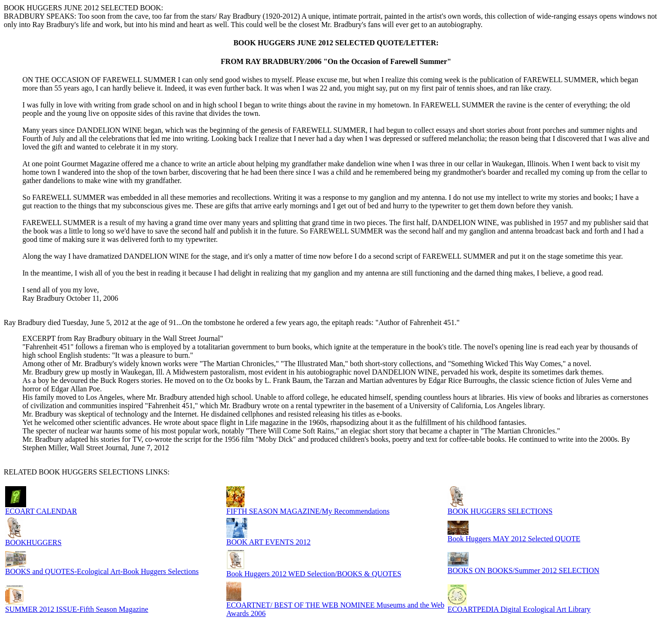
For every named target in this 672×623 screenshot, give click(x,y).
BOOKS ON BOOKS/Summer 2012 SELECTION (523, 570)
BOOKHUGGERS (33, 542)
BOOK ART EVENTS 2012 (269, 542)
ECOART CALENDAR (41, 511)
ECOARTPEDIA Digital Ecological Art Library (519, 609)
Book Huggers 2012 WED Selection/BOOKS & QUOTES (314, 574)
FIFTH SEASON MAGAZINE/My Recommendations (308, 511)
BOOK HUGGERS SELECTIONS (500, 511)
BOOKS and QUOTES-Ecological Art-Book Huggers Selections (102, 571)
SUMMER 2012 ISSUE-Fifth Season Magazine (77, 609)
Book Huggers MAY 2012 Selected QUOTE (514, 539)
